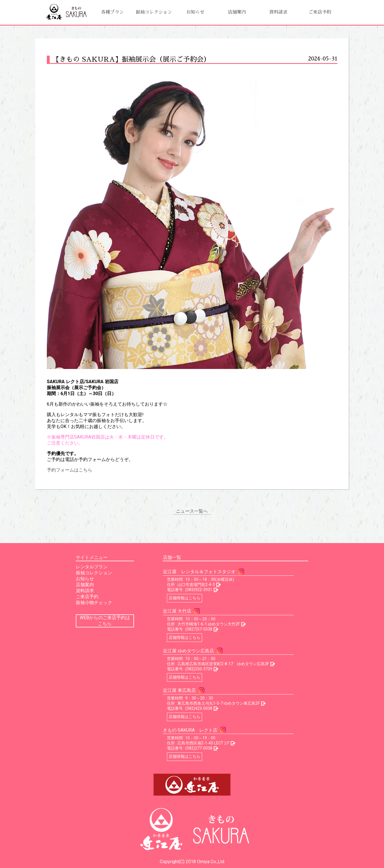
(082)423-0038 (199, 708)
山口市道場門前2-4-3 (196, 585)
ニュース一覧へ (192, 511)
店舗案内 (237, 12)
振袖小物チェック (94, 603)
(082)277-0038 (199, 748)
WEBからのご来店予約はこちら (105, 621)
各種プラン (112, 12)
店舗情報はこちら (184, 598)
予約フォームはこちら (70, 470)
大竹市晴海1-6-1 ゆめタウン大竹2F (209, 624)
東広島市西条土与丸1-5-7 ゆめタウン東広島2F (219, 703)
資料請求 (278, 12)
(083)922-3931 (199, 590)
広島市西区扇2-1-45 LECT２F (203, 743)
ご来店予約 (320, 12)
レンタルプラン (92, 567)
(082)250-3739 (199, 669)
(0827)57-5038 (199, 629)
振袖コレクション (154, 12)
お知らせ (195, 12)
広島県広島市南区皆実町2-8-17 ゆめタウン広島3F (223, 664)
